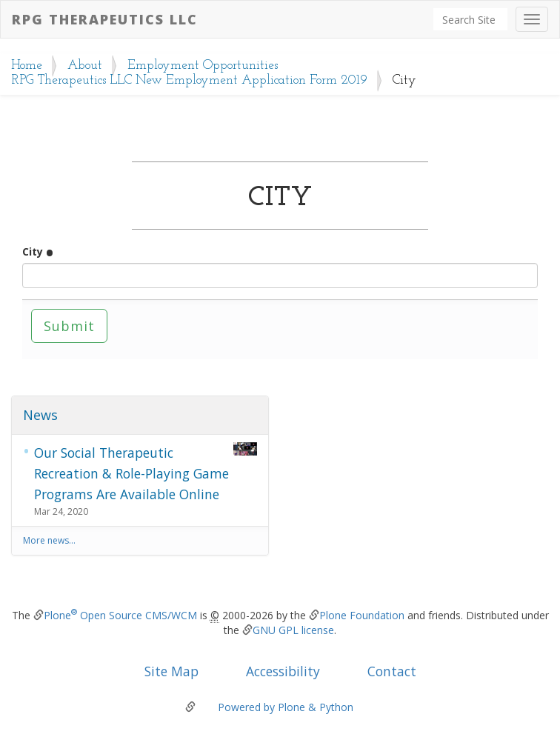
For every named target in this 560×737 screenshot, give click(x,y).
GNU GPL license (293, 630)
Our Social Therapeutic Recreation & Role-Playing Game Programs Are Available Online (146, 473)
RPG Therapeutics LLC (105, 19)
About (85, 66)
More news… (49, 540)
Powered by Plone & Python (286, 707)
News (40, 415)
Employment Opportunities (203, 66)
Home (27, 66)
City (38, 251)
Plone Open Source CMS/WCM (120, 615)
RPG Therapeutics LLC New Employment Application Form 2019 (189, 80)
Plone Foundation (362, 615)
